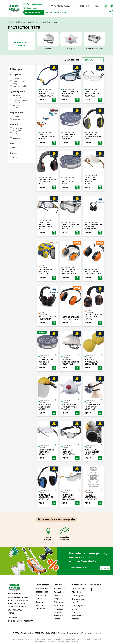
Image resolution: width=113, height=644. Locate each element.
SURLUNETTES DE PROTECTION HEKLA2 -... (46, 452)
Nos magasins (78, 595)
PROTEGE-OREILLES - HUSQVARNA (47, 318)
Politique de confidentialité (70, 633)
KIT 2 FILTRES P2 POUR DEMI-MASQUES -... (46, 362)
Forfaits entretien (33, 4)
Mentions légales (93, 633)
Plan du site (77, 592)
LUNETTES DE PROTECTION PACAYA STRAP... (69, 452)
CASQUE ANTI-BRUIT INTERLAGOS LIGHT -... (93, 137)
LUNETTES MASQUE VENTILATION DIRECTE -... (70, 227)
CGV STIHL (51, 633)
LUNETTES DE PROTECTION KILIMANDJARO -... (70, 497)
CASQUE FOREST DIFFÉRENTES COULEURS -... (46, 272)
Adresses (40, 602)
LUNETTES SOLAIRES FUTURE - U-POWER (47, 137)
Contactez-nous (79, 589)
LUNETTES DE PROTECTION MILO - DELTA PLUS (93, 94)
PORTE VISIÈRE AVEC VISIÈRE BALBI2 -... (45, 407)
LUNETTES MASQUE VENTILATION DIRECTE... (70, 94)
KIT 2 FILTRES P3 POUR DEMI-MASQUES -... (69, 137)
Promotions (59, 605)
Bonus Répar (60, 592)
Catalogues (30, 8)
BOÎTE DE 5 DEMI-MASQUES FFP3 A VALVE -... (69, 407)
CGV (42, 633)
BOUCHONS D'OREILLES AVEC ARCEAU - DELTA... (46, 94)
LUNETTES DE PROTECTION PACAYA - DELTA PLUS (45, 225)
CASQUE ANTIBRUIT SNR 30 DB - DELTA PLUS (47, 182)
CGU (37, 633)
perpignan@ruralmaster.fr (20, 621)
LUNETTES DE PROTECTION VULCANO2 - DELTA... (91, 180)
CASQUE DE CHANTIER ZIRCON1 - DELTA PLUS (70, 362)
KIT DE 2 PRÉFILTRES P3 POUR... (68, 182)
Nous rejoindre (79, 605)
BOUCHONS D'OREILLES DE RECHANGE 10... (92, 362)
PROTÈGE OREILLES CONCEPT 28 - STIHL (93, 273)
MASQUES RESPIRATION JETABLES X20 (91, 497)
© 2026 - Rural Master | (24, 633)
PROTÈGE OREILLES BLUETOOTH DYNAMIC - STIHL (70, 272)
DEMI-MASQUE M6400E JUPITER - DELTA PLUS (92, 452)
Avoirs (39, 599)
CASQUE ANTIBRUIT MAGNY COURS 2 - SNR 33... (93, 317)
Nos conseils (60, 589)
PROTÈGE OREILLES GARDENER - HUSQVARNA (93, 227)
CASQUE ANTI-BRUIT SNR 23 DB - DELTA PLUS (47, 497)
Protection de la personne (22, 41)
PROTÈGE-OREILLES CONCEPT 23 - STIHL (70, 318)
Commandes (42, 595)
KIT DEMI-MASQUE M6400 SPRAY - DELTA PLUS (93, 407)
